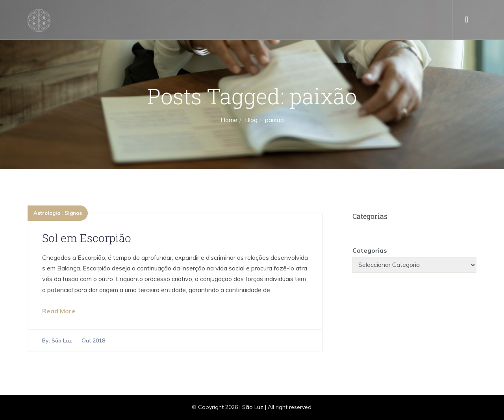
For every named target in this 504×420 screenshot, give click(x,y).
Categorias (370, 250)
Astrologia (47, 213)
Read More (59, 311)
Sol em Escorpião (87, 238)
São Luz (62, 340)
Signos (73, 213)
